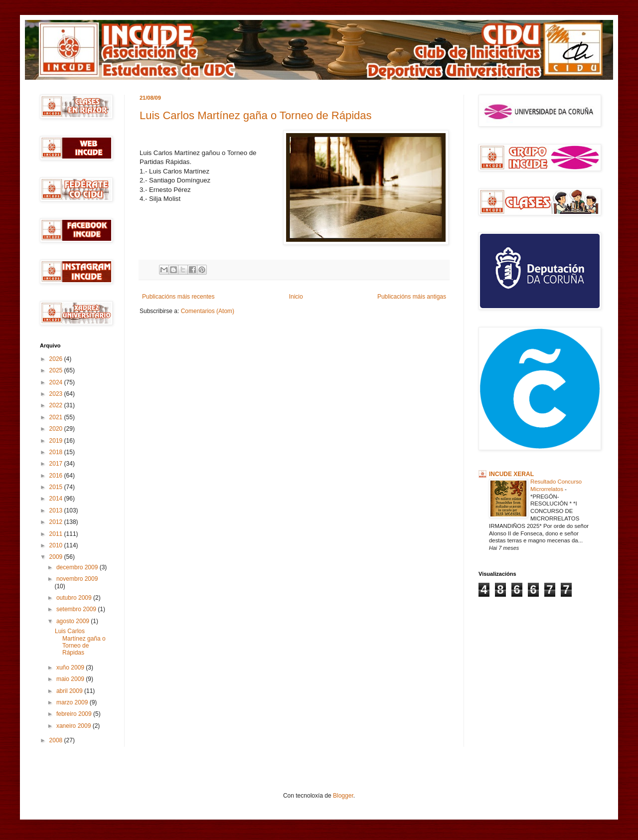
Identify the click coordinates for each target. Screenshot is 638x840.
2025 (57, 370)
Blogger (343, 796)
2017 (57, 464)
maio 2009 (71, 679)
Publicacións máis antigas (412, 297)
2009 (57, 557)
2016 (57, 476)
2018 (57, 452)
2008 (57, 740)
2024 (57, 382)
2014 (57, 499)
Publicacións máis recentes (178, 297)
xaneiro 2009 (75, 726)
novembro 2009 (77, 579)
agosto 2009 (74, 621)
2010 (57, 545)
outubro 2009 (75, 598)
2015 (57, 487)
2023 (57, 394)
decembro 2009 (78, 567)
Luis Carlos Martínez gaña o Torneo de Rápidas (256, 115)
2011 (57, 534)
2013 (57, 510)
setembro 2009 (77, 609)
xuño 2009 (71, 668)
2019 (57, 441)
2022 (57, 405)
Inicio (296, 297)
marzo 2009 (73, 702)
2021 (57, 417)
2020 (57, 429)
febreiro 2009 (75, 714)
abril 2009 (70, 691)
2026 (57, 359)
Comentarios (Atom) (208, 311)
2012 (57, 522)
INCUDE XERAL (511, 474)
